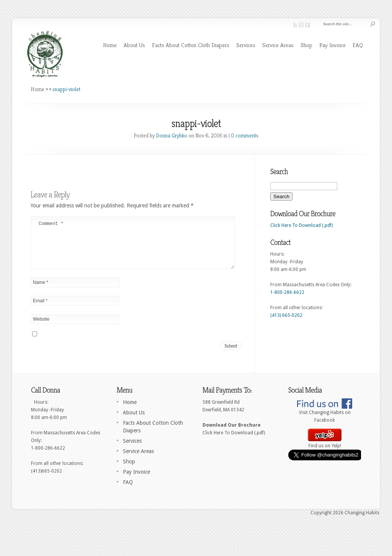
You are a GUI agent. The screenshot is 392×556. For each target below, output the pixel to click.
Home (110, 45)
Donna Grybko (171, 135)
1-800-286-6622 (287, 292)
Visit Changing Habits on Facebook (325, 423)
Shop (306, 45)
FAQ (358, 45)
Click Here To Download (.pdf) (301, 225)
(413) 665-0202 (286, 315)
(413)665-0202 (47, 480)
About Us (134, 45)
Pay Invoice (332, 45)
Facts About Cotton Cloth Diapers (191, 45)
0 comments (245, 135)
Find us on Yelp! (325, 452)
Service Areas (278, 45)
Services (246, 45)
